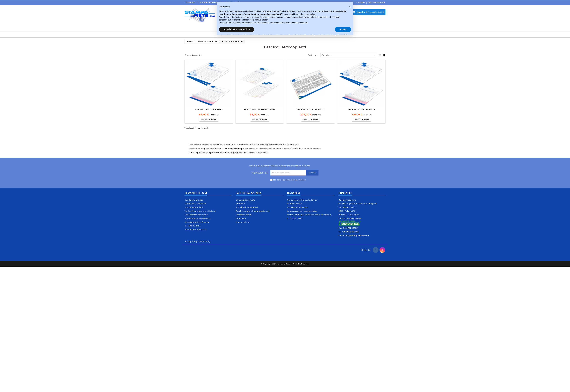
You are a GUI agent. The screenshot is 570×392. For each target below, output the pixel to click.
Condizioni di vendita (246, 200)
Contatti (191, 3)
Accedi (362, 3)
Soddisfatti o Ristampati (196, 204)
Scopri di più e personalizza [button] (237, 29)
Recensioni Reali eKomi (195, 229)
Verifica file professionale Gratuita (200, 211)
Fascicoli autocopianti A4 (361, 109)
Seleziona (349, 55)
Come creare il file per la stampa (302, 200)
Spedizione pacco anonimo (197, 218)
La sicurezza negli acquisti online (302, 211)
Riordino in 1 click (192, 226)
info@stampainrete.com (357, 235)
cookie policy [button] (309, 14)
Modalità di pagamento (247, 207)
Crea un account (376, 3)
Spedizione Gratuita (194, 200)
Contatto (345, 193)
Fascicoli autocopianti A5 (209, 109)
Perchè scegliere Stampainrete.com (253, 211)
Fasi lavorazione (294, 204)
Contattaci (241, 218)
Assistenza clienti (244, 215)
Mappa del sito (243, 222)
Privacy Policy (299, 180)
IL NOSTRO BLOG (295, 218)
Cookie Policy (204, 241)
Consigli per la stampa (297, 207)
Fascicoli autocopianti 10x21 (259, 109)
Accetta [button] (343, 29)
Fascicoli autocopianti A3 (310, 109)
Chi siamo (240, 204)
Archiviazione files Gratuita (197, 222)
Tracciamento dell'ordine (196, 215)
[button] (350, 7)
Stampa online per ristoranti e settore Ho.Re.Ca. (309, 215)
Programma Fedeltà (194, 207)
